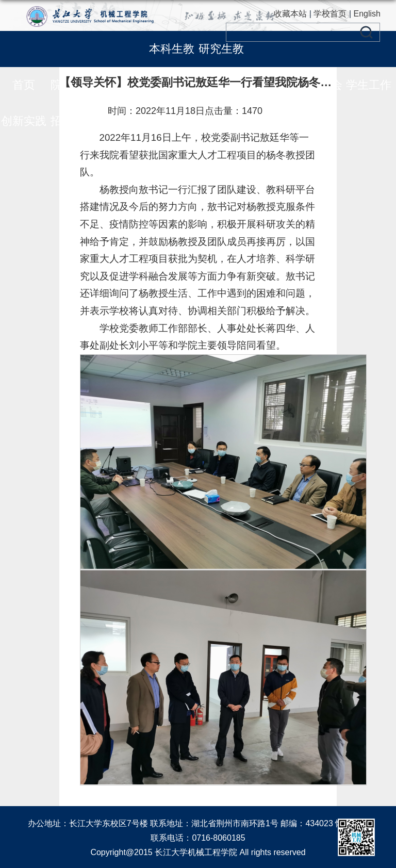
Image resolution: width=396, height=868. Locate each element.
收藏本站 (290, 14)
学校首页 (330, 14)
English (367, 14)
